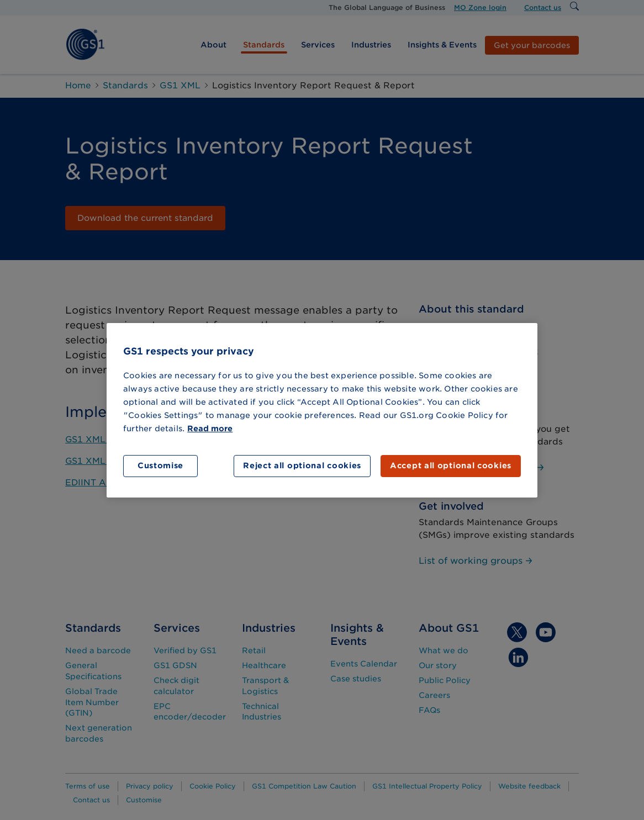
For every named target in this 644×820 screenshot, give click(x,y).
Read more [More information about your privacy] (210, 428)
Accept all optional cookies (451, 465)
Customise (160, 465)
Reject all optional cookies (302, 465)
